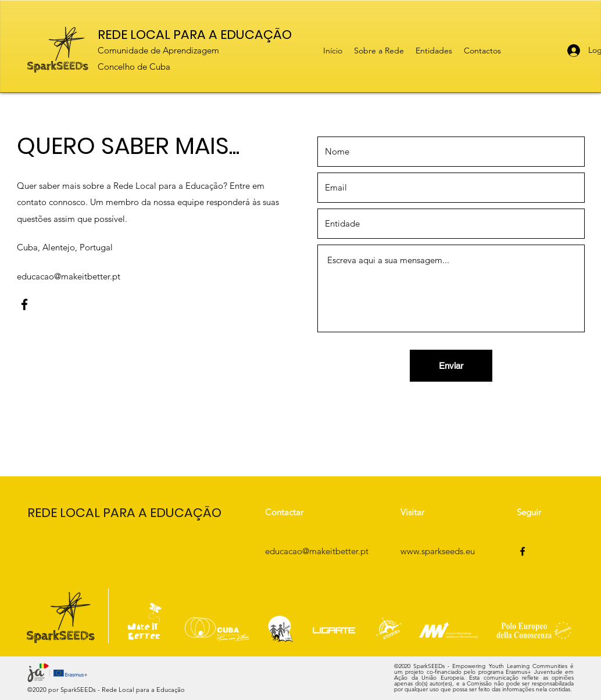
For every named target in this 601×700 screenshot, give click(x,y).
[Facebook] (24, 304)
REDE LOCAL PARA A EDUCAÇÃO (195, 35)
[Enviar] (451, 366)
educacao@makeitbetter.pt (69, 276)
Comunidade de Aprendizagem (158, 50)
